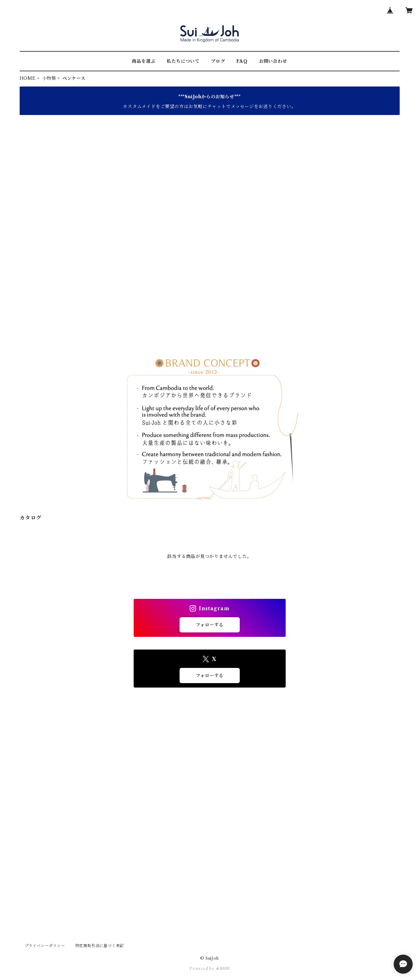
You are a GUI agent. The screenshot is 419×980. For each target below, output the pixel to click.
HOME (28, 78)
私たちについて (183, 61)
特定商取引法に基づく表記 (100, 946)
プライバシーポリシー (45, 946)
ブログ (218, 61)
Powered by (209, 968)
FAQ (242, 61)
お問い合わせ (273, 61)
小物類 (49, 78)
